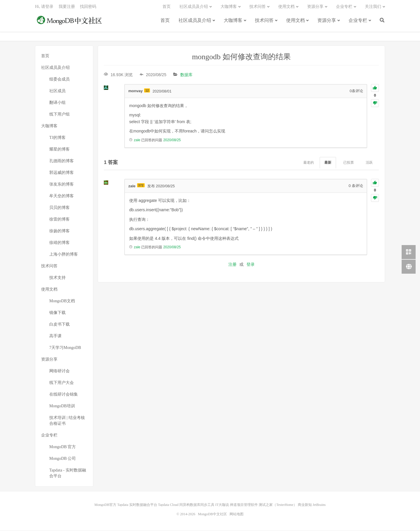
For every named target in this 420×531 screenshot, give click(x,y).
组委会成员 (60, 80)
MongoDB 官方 (63, 447)
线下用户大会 (62, 383)
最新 (328, 163)
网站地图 (237, 515)
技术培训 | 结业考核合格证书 (67, 421)
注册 (232, 265)
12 (147, 91)
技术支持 (57, 278)
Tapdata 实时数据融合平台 (137, 505)
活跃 (369, 163)
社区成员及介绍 (195, 21)
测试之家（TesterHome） (278, 505)
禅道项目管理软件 (244, 505)
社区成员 (57, 91)
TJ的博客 (57, 138)
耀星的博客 (60, 150)
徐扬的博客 (60, 232)
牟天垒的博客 (62, 196)
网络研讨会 (60, 372)
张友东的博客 (62, 185)
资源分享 (327, 21)
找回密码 (88, 7)
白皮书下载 (60, 325)
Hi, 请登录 (44, 7)
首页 (165, 21)
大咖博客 (233, 21)
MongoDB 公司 (63, 459)
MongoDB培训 (62, 407)
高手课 (55, 337)
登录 (251, 265)
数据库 (186, 75)
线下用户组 (60, 115)
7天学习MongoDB (65, 348)
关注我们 (373, 7)
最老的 (309, 163)
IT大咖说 (222, 505)
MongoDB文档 (62, 302)
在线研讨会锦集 (64, 395)
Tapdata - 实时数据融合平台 (68, 474)
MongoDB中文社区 (70, 22)
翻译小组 (57, 103)
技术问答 (264, 21)
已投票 (349, 163)
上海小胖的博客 (64, 255)
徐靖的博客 (60, 243)
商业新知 (305, 505)
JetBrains (319, 505)
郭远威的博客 (62, 173)
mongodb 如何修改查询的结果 (241, 57)
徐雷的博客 (60, 220)
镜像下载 (57, 313)
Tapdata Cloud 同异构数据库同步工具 (186, 505)
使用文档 (295, 21)
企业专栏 (358, 21)
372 (141, 186)
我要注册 (67, 7)
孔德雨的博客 (62, 161)
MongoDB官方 (105, 505)
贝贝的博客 (60, 208)
